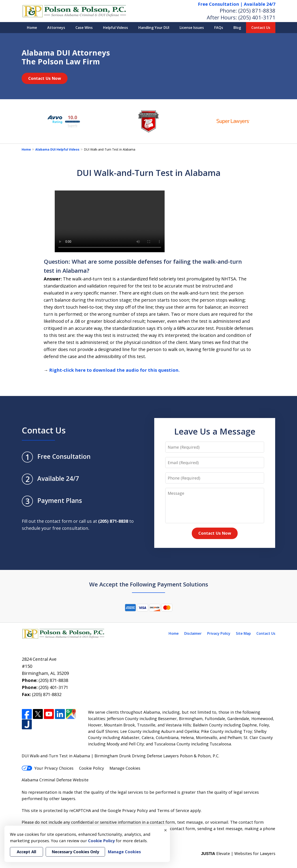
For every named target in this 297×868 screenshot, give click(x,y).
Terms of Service (173, 810)
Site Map (243, 633)
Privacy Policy (219, 633)
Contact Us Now (45, 78)
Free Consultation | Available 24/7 (237, 4)
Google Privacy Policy (128, 810)
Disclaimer (193, 633)
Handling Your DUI (154, 28)
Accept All (26, 852)
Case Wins (84, 28)
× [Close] (165, 830)
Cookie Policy (91, 768)
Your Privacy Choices (48, 768)
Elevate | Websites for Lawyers (238, 853)
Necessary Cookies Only (75, 852)
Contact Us (261, 28)
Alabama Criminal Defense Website (55, 780)
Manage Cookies (125, 768)
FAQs (219, 28)
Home (32, 28)
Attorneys (56, 28)
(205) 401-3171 (257, 17)
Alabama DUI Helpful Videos (57, 149)
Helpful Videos (116, 28)
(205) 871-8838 (257, 10)
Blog (237, 28)
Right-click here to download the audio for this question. (114, 370)
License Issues (192, 28)
